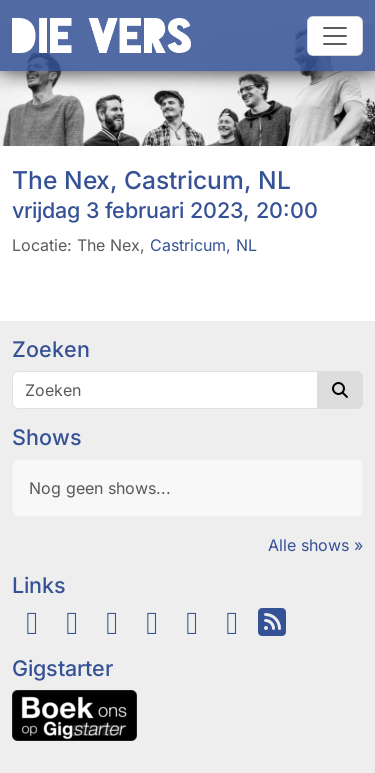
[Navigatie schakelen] (335, 36)
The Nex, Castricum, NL (151, 180)
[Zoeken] (165, 390)
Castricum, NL (203, 245)
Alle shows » (315, 545)
